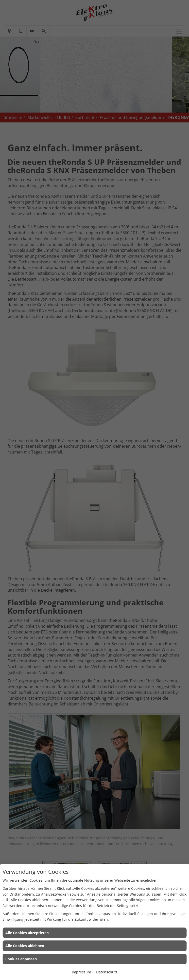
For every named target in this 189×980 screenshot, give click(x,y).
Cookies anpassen (21, 959)
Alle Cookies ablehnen (25, 946)
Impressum (81, 972)
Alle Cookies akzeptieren (27, 933)
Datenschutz (107, 972)
